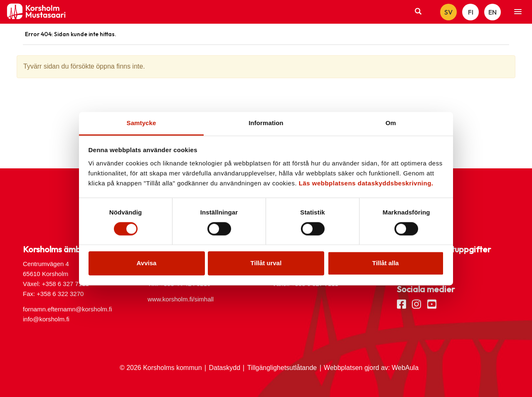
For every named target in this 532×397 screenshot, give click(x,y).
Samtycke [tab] (142, 123)
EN (493, 12)
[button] (518, 12)
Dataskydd (224, 368)
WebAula (405, 368)
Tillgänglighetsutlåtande (282, 368)
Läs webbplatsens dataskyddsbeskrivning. (366, 183)
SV (448, 12)
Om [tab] (390, 123)
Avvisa (147, 263)
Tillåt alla (386, 263)
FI (471, 12)
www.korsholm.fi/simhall (181, 299)
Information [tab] (266, 123)
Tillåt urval (266, 263)
